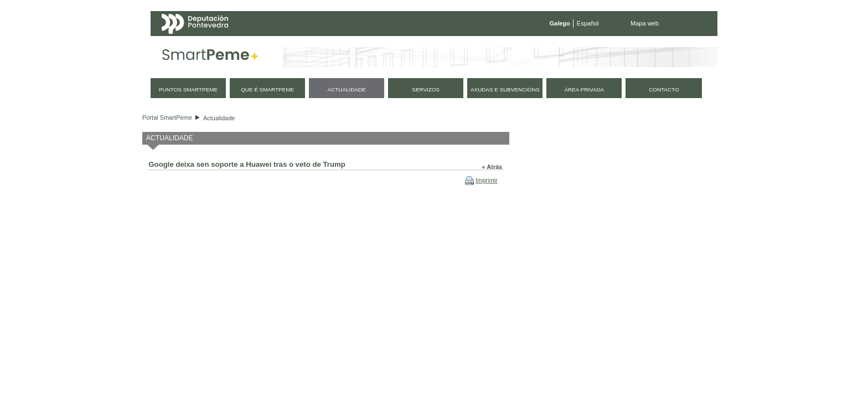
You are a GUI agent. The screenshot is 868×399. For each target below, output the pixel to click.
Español (588, 23)
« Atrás (492, 167)
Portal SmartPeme (167, 117)
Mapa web (645, 23)
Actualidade (219, 118)
